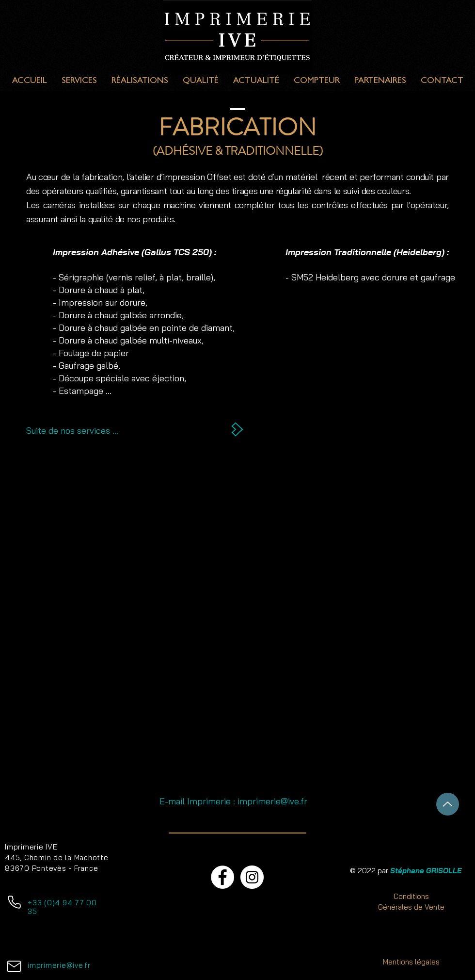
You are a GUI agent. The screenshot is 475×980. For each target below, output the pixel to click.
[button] (237, 620)
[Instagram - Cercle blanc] (252, 877)
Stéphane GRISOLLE (426, 871)
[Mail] (14, 966)
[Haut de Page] (448, 804)
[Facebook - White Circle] (222, 877)
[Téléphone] (14, 902)
